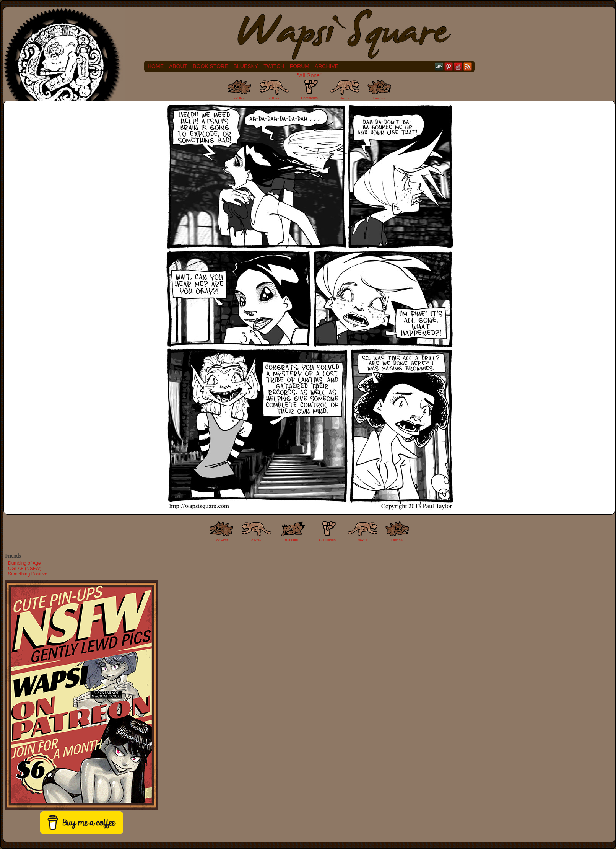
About (178, 66)
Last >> (379, 98)
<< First (240, 98)
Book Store (210, 66)
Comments (309, 90)
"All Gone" (309, 75)
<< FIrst (222, 540)
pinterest (449, 66)
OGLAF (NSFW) (25, 569)
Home (156, 66)
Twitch (274, 66)
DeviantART (439, 66)
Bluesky (246, 66)
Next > (345, 98)
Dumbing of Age (24, 563)
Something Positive (28, 574)
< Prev (274, 98)
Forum (300, 66)
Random (291, 540)
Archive (327, 66)
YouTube (458, 66)
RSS (468, 66)
